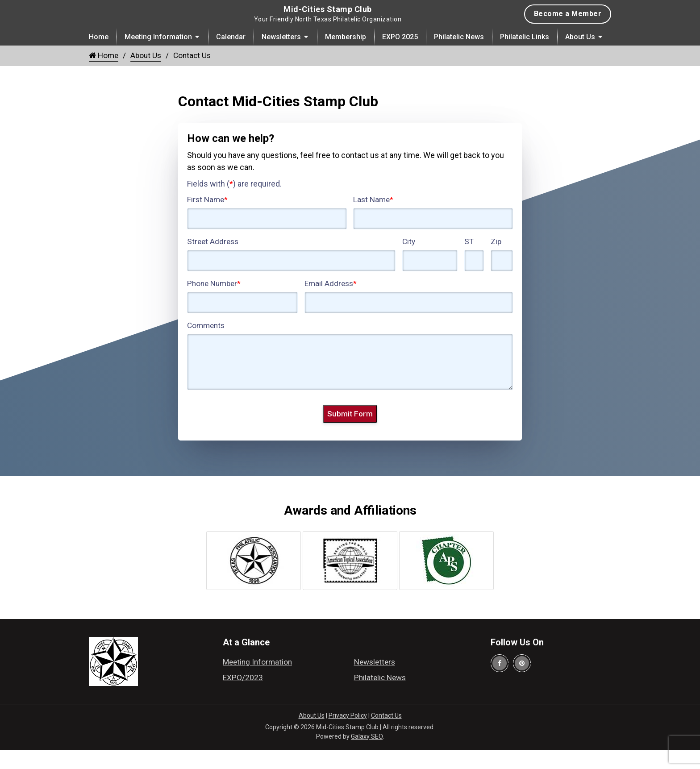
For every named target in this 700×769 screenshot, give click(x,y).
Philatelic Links (525, 56)
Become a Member (568, 23)
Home (99, 56)
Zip (496, 261)
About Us (580, 56)
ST (469, 261)
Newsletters (281, 56)
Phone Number (214, 303)
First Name (207, 219)
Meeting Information (158, 56)
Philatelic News (459, 56)
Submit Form (350, 433)
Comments (206, 345)
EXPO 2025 (400, 56)
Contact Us (386, 735)
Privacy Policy (348, 735)
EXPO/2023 (243, 697)
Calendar (231, 56)
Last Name (373, 219)
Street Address (213, 261)
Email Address (331, 303)
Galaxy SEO (367, 756)
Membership (346, 56)
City (409, 261)
